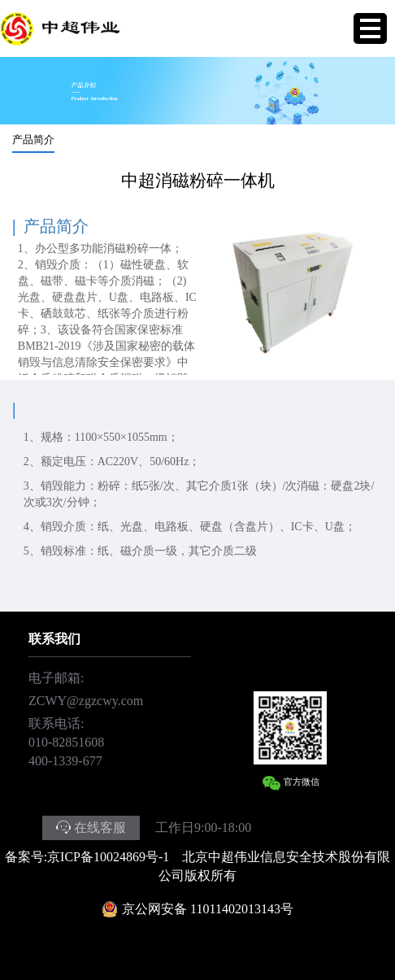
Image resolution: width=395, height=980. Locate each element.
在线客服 (100, 828)
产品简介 (33, 140)
